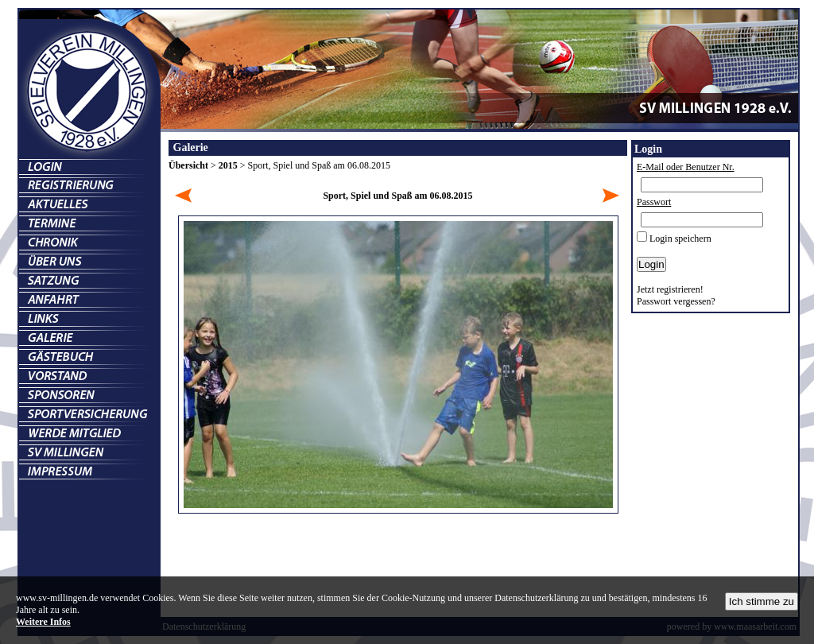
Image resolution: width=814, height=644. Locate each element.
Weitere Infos (43, 622)
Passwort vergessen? (676, 301)
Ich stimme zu (762, 601)
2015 (228, 165)
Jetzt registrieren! (670, 289)
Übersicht (188, 165)
